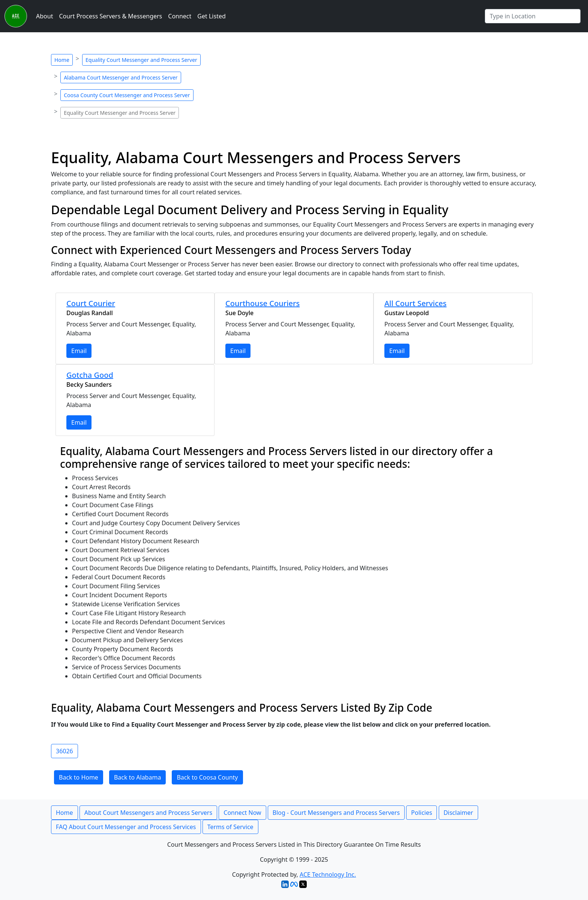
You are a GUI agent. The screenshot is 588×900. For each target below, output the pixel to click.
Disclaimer (458, 813)
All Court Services (415, 303)
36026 (64, 751)
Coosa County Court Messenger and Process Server (127, 95)
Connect (180, 16)
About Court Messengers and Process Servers (148, 813)
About (44, 16)
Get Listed (211, 16)
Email (79, 351)
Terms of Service (230, 827)
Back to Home (79, 777)
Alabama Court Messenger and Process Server (121, 77)
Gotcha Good (90, 375)
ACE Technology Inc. (328, 874)
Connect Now (242, 813)
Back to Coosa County (207, 777)
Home (62, 60)
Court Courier (91, 303)
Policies (421, 813)
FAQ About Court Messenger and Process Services (126, 827)
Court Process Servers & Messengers (110, 16)
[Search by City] (533, 16)
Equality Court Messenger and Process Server (141, 60)
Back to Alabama (137, 777)
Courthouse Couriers (262, 303)
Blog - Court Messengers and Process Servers (336, 813)
